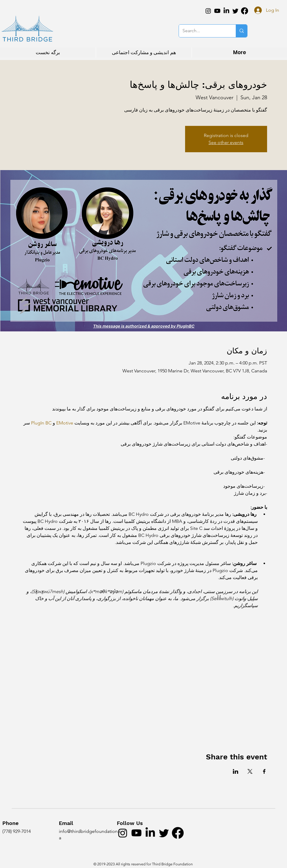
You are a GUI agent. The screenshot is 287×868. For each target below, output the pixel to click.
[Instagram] (208, 11)
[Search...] (203, 31)
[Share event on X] (250, 771)
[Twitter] (235, 11)
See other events (226, 142)
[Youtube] (217, 11)
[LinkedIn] (226, 11)
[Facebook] (245, 11)
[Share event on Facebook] (264, 771)
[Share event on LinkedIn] (236, 771)
